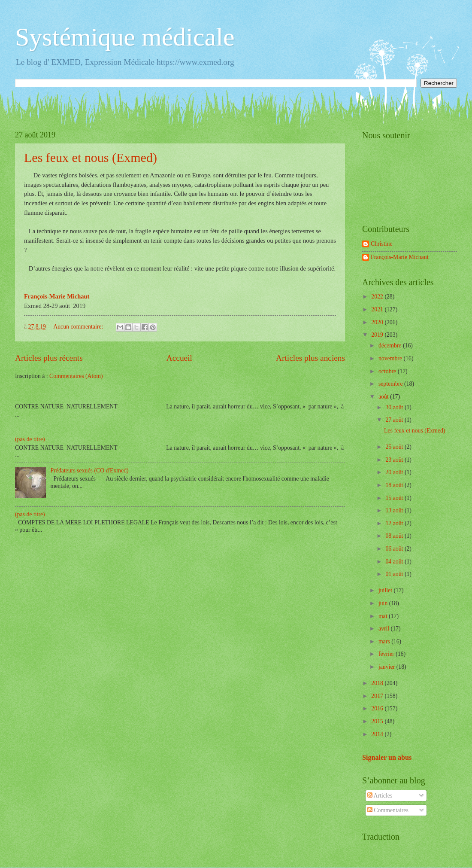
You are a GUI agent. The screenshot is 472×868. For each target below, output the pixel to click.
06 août (395, 549)
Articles (380, 796)
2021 (378, 309)
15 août (395, 498)
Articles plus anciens (310, 358)
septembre (391, 384)
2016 (378, 708)
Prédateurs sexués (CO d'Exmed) (90, 471)
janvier (387, 667)
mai (384, 616)
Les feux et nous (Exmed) (91, 157)
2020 (378, 322)
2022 (378, 297)
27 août (395, 420)
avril (385, 629)
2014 (378, 734)
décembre (391, 346)
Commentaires (388, 810)
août (384, 397)
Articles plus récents (49, 358)
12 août (395, 523)
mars (385, 641)
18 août (395, 485)
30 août (395, 407)
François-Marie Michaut (399, 257)
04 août (395, 562)
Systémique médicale (125, 37)
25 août (395, 447)
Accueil (179, 358)
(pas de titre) (30, 439)
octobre (388, 371)
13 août (395, 510)
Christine (382, 244)
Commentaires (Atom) (76, 376)
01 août (395, 574)
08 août (395, 536)
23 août (395, 460)
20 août (395, 472)
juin (384, 603)
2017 (378, 696)
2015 (378, 721)
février (387, 654)
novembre (391, 358)
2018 (378, 683)
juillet (386, 590)
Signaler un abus (387, 757)
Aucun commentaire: (79, 327)
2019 (378, 335)
